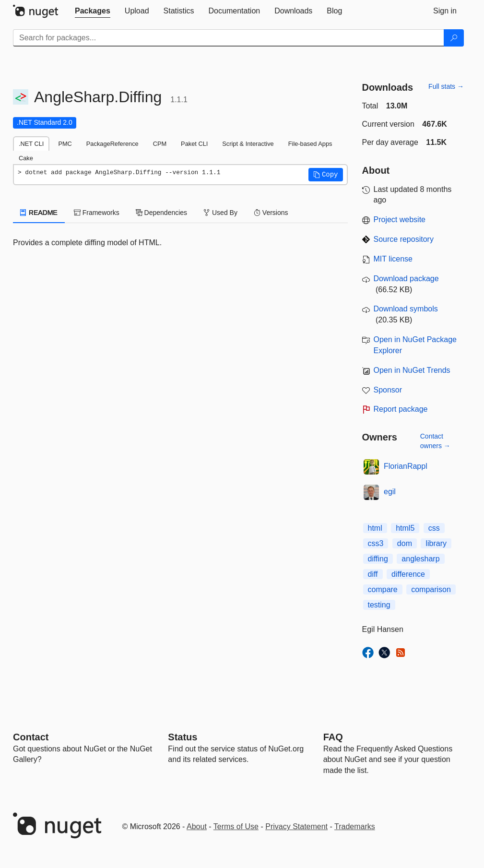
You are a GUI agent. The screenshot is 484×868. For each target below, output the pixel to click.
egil (390, 492)
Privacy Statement (296, 826)
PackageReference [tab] (112, 144)
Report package (401, 409)
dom (405, 543)
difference (408, 574)
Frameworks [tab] (97, 213)
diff (373, 574)
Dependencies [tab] (161, 213)
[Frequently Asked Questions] (333, 737)
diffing (378, 559)
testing (379, 605)
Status (183, 737)
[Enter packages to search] (229, 38)
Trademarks (355, 826)
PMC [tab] (65, 144)
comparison (431, 589)
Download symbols (406, 309)
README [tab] (39, 213)
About (197, 826)
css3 (376, 543)
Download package (406, 279)
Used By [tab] (220, 213)
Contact (31, 737)
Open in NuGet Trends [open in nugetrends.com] (412, 370)
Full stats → (446, 86)
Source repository (404, 239)
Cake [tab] (26, 158)
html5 (405, 528)
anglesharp (420, 559)
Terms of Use (236, 826)
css (434, 528)
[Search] (454, 38)
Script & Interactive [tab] (248, 144)
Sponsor (388, 390)
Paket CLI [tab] (194, 144)
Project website (400, 220)
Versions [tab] (271, 213)
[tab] (93, 11)
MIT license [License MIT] (393, 259)
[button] (326, 175)
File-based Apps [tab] (310, 144)
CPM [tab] (160, 144)
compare (383, 589)
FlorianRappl (406, 466)
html (375, 528)
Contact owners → (435, 441)
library (436, 543)
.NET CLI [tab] (31, 144)
